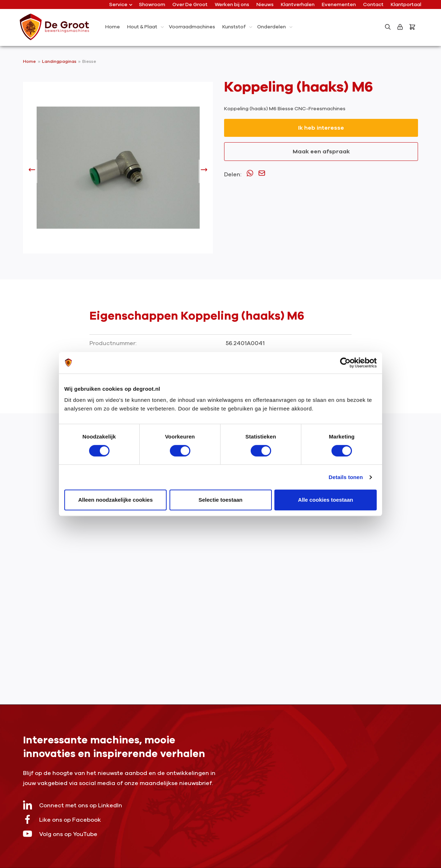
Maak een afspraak (321, 152)
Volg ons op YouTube (60, 834)
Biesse (89, 61)
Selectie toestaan (221, 500)
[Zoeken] (388, 27)
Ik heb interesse (321, 128)
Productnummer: (113, 343)
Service (121, 4)
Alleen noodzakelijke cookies (116, 500)
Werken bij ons (232, 4)
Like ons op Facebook (62, 819)
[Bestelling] (414, 27)
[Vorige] (32, 171)
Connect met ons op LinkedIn (73, 805)
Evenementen (339, 4)
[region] (118, 171)
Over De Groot (190, 4)
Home (29, 61)
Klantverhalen (298, 4)
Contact (373, 4)
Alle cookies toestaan (326, 500)
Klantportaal (406, 4)
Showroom (152, 4)
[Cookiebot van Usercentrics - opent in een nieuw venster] (345, 363)
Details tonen (346, 477)
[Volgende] (204, 171)
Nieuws (265, 4)
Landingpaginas (60, 61)
